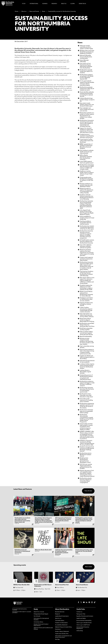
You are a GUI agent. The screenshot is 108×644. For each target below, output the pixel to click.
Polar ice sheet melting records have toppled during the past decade (86, 333)
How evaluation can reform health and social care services (87, 110)
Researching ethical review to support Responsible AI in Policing (87, 320)
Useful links (81, 609)
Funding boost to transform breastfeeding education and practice (87, 136)
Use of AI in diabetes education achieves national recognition (86, 246)
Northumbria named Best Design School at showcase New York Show (87, 325)
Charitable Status (60, 621)
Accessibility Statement (61, 625)
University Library (38, 622)
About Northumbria (62, 609)
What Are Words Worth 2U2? (43, 550)
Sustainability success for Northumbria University (62, 11)
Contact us (79, 612)
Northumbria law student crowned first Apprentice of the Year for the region (87, 228)
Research (58, 614)
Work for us (58, 618)
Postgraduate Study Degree (41, 614)
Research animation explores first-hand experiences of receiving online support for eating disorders (87, 253)
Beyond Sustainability (86, 337)
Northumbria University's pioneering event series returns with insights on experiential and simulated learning (87, 123)
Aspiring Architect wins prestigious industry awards (86, 304)
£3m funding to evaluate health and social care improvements (87, 152)
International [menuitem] (34, 4)
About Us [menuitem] (64, 4)
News (44, 11)
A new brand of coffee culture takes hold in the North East (87, 141)
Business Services (60, 612)
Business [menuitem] (45, 4)
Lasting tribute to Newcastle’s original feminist (85, 372)
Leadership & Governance (62, 616)
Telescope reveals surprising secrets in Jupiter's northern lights (86, 47)
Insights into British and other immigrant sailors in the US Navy (87, 357)
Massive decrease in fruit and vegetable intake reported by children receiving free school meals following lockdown (87, 474)
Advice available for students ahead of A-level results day (87, 218)
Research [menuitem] (54, 4)
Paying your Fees (81, 614)
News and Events (34, 11)
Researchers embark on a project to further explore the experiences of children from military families (87, 116)
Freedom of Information (61, 623)
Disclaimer (58, 629)
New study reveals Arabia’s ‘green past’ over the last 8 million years (87, 105)
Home (17, 11)
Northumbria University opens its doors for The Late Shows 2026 (84, 551)
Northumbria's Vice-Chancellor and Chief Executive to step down (86, 395)
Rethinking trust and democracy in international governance (22, 551)
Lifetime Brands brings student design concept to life (87, 100)
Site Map (57, 639)
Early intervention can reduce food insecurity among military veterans (87, 315)
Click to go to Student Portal (84, 623)
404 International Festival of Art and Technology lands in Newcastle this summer (63, 519)
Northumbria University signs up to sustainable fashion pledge (86, 411)
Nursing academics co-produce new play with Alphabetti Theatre (86, 185)
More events (89, 567)
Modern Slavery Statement (62, 632)
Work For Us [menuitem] (82, 4)
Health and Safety (81, 618)
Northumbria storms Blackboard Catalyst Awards (86, 455)
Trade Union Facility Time (62, 634)
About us (24, 11)
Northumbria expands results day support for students (86, 71)
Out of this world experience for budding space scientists (86, 400)
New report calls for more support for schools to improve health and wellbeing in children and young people (87, 281)
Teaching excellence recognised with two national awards (86, 223)
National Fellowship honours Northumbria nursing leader (86, 57)
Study (36, 609)
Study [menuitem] (24, 4)
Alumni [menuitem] (73, 4)
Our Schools (37, 616)
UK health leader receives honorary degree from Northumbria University (87, 242)
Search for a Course (39, 612)
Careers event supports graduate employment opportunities (86, 259)
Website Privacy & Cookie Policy (63, 627)
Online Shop (80, 631)
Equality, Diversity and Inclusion (85, 616)
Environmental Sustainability (84, 621)
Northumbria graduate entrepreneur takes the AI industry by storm (87, 89)
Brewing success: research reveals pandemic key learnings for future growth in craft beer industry (87, 341)
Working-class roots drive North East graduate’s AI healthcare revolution (87, 52)
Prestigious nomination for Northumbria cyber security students (86, 299)
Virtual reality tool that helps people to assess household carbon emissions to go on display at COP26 (86, 427)
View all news (88, 491)
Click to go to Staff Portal (83, 625)
